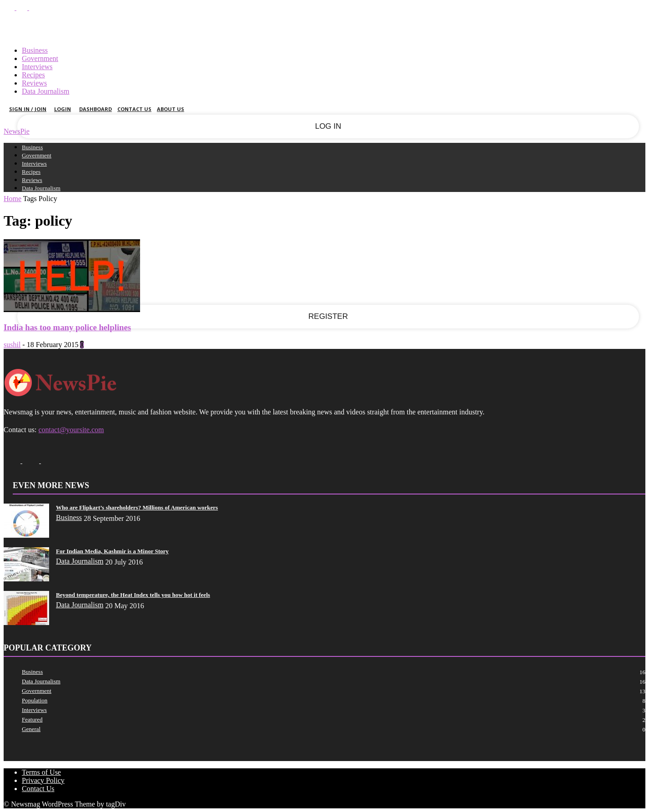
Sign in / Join (28, 109)
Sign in (309, 27)
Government (40, 58)
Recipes (33, 75)
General (31, 729)
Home (13, 199)
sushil (12, 345)
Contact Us (134, 109)
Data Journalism (45, 91)
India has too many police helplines (67, 327)
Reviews (34, 83)
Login (64, 109)
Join (345, 27)
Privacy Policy (43, 780)
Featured (32, 719)
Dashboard (96, 109)
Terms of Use (41, 772)
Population (35, 700)
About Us (171, 109)
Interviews (37, 67)
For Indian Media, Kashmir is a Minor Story (112, 551)
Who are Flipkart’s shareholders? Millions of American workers (137, 507)
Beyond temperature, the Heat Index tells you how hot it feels (133, 595)
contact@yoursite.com (71, 430)
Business (35, 50)
